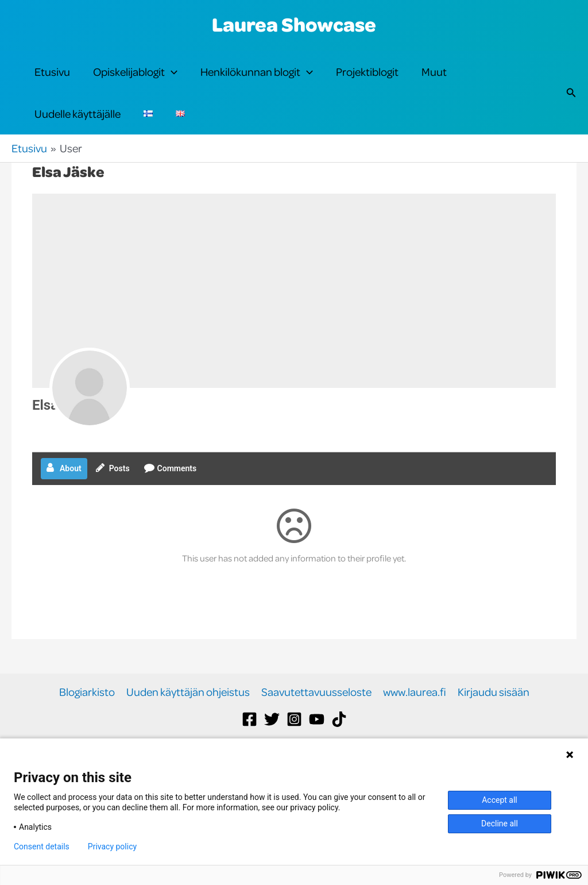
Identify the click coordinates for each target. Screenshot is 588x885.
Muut (434, 81)
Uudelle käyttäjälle (78, 142)
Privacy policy (112, 846)
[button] (171, 82)
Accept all (500, 800)
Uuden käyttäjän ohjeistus (188, 730)
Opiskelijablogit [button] (135, 82)
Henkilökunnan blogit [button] (257, 82)
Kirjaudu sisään (494, 730)
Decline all (500, 824)
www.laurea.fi (415, 730)
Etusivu (52, 81)
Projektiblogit (367, 81)
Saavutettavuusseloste (316, 730)
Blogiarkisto (87, 730)
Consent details (42, 846)
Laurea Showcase (294, 24)
